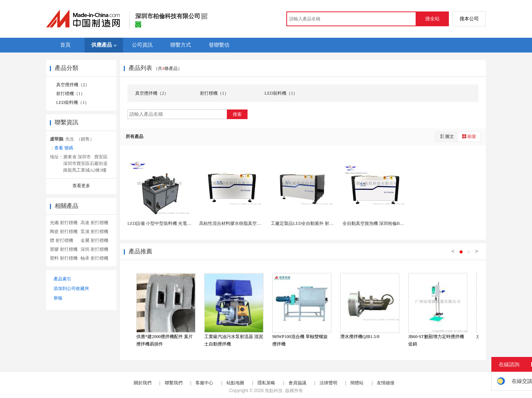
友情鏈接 (386, 383)
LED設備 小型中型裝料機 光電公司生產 (166, 223)
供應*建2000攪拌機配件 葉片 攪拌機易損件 (165, 340)
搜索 (237, 114)
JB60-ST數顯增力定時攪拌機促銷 (436, 340)
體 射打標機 (62, 240)
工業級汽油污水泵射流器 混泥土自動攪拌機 (234, 340)
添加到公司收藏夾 (71, 289)
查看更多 (81, 186)
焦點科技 (274, 391)
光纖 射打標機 (64, 223)
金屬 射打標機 (94, 240)
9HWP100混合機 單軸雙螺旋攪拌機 (300, 340)
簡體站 (357, 383)
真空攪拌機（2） (73, 85)
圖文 (447, 136)
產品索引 (62, 279)
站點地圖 (235, 383)
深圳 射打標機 (94, 249)
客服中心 (204, 383)
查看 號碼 (64, 148)
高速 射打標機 (94, 223)
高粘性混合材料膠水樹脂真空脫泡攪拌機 (239, 223)
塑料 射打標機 (64, 258)
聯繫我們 (174, 383)
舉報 (58, 298)
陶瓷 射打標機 (64, 232)
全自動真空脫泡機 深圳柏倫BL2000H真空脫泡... (389, 223)
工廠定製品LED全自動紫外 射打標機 (307, 223)
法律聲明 (328, 383)
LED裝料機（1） (73, 102)
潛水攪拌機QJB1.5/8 (360, 337)
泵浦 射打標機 (94, 232)
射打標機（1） (71, 94)
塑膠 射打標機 (64, 249)
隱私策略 (266, 383)
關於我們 (143, 383)
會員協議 (297, 383)
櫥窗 (469, 136)
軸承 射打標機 (94, 258)
